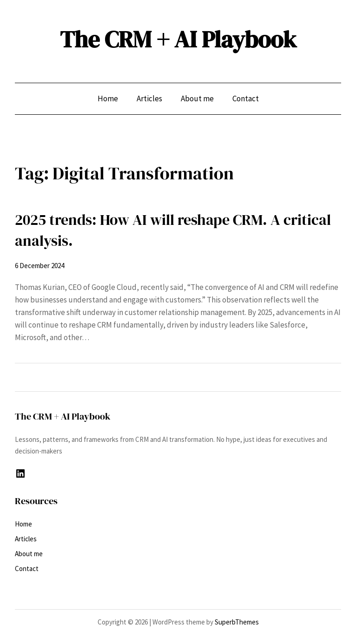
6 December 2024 (40, 266)
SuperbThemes (237, 622)
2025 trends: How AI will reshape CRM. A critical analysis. (173, 230)
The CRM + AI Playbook (178, 39)
